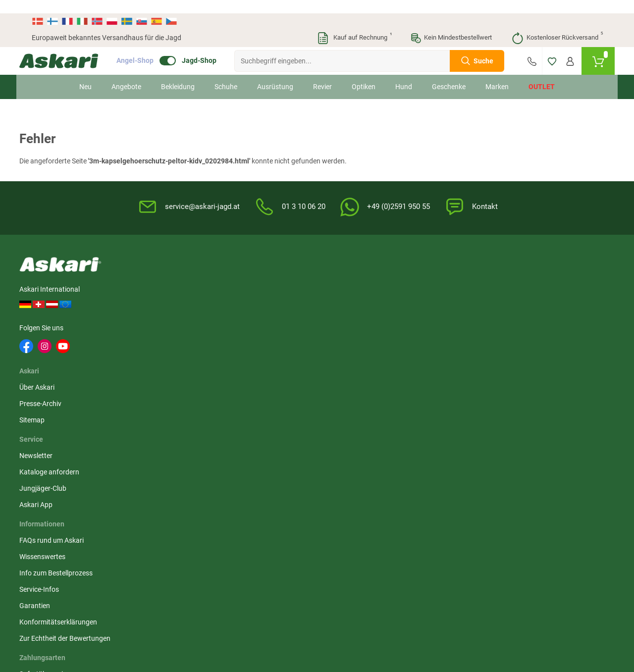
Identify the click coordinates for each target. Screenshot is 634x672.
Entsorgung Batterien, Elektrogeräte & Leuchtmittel (454, 335)
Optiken (364, 73)
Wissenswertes (346, 292)
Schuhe (226, 73)
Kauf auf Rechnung (354, 25)
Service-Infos (343, 325)
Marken (497, 73)
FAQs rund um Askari (355, 276)
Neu (85, 73)
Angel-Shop (147, 48)
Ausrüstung (275, 73)
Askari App (242, 325)
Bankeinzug (535, 292)
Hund (404, 73)
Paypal (528, 341)
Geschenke (449, 73)
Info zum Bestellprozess (360, 309)
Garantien (338, 341)
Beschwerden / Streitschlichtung (446, 384)
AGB (427, 276)
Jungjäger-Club (249, 309)
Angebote (126, 73)
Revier (322, 73)
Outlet (542, 73)
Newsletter (242, 276)
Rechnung (533, 358)
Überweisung (537, 309)
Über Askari (164, 276)
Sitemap (159, 309)
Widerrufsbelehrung (450, 292)
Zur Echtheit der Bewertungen (347, 379)
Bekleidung (178, 73)
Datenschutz (440, 309)
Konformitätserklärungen (362, 358)
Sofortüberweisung (547, 276)
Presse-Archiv (167, 292)
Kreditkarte (534, 325)
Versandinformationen (112, 618)
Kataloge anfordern (256, 292)
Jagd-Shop (211, 48)
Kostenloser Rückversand (557, 25)
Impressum (437, 362)
